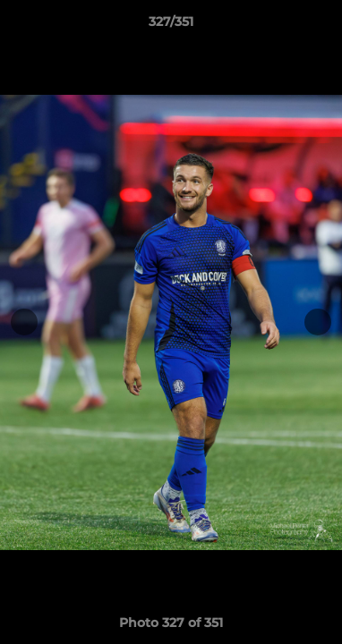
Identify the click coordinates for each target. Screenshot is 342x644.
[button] (321, 26)
